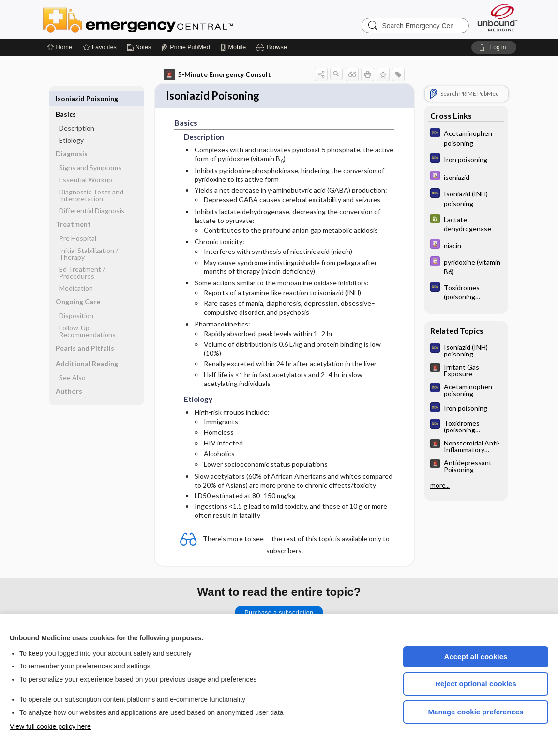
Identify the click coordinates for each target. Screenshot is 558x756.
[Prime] (185, 47)
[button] (273, 47)
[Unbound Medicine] (498, 18)
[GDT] (466, 223)
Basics (66, 98)
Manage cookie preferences (476, 712)
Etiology (71, 125)
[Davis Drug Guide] (466, 177)
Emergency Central (163, 19)
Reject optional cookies (476, 684)
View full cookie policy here (50, 726)
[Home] (60, 47)
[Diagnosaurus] (466, 137)
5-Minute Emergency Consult (217, 74)
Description (77, 112)
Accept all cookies (476, 657)
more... (440, 485)
